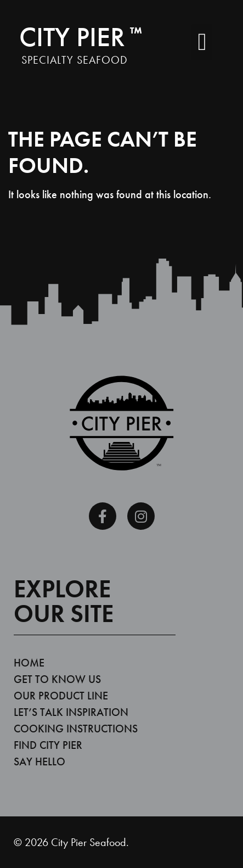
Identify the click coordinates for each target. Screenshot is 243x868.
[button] (202, 42)
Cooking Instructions (76, 729)
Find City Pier (48, 745)
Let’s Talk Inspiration (71, 712)
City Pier (81, 37)
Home (29, 663)
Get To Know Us (57, 679)
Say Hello (39, 761)
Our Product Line (61, 696)
